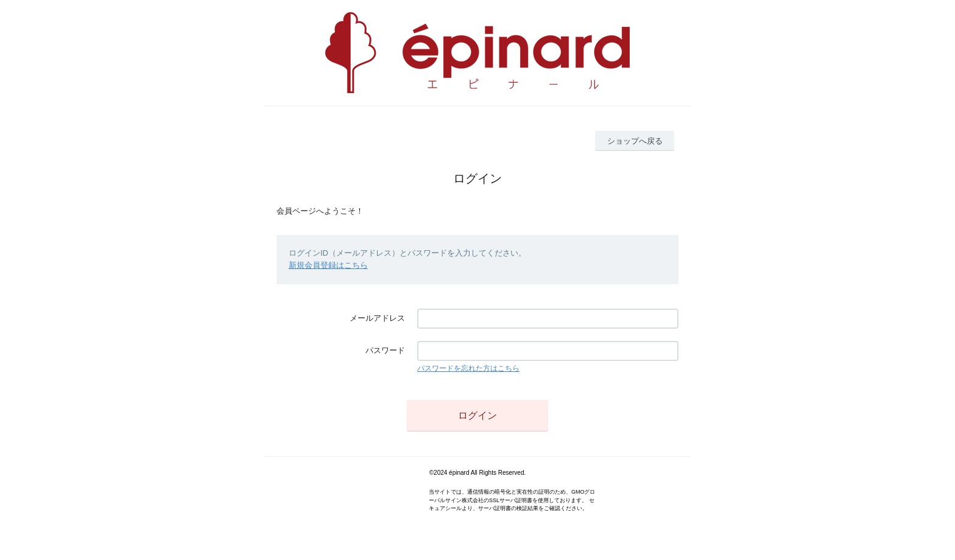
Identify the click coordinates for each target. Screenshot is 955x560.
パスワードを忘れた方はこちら (468, 368)
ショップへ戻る (635, 141)
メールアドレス (377, 318)
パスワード (385, 350)
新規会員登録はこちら (328, 265)
